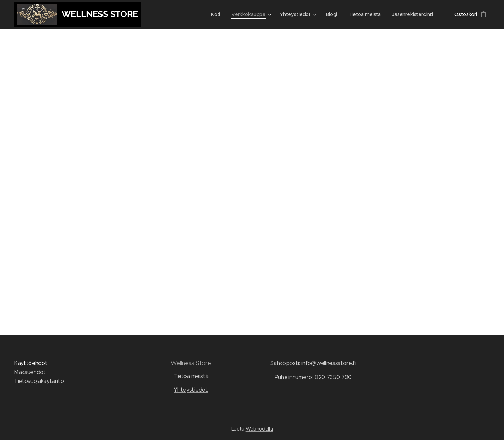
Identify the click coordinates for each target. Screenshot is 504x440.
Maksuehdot (30, 372)
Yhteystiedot (191, 390)
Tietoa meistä (191, 376)
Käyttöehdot (31, 363)
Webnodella (259, 429)
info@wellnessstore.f (328, 363)
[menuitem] (216, 14)
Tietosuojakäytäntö (39, 381)
